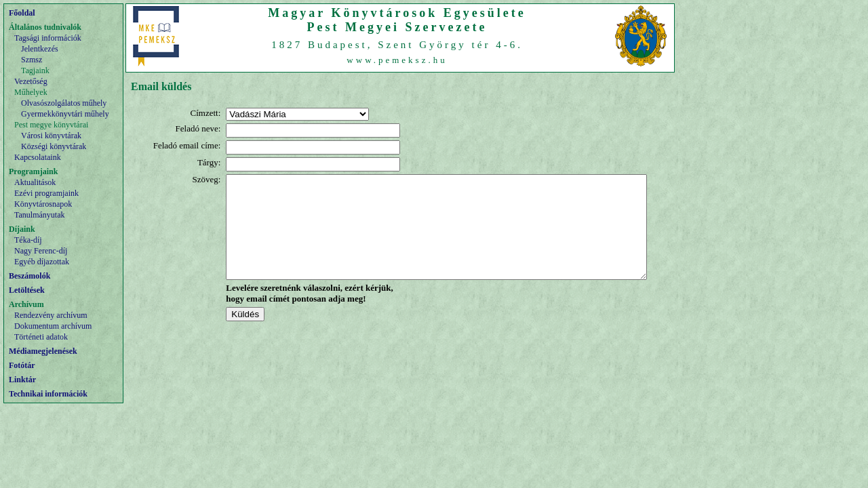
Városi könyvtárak (51, 136)
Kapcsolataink (38, 157)
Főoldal (22, 13)
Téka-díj (28, 240)
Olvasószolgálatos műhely (64, 103)
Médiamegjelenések (43, 351)
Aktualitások (35, 182)
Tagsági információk (48, 38)
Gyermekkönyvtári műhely (65, 114)
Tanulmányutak (39, 215)
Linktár (22, 380)
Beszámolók (29, 276)
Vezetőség (31, 81)
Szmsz (32, 60)
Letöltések (27, 290)
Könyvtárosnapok (43, 204)
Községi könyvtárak (54, 146)
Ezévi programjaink (46, 193)
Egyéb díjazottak (42, 262)
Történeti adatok (41, 337)
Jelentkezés (40, 49)
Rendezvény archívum (51, 315)
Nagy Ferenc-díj (41, 251)
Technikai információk (48, 394)
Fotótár (22, 365)
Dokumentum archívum (53, 326)
